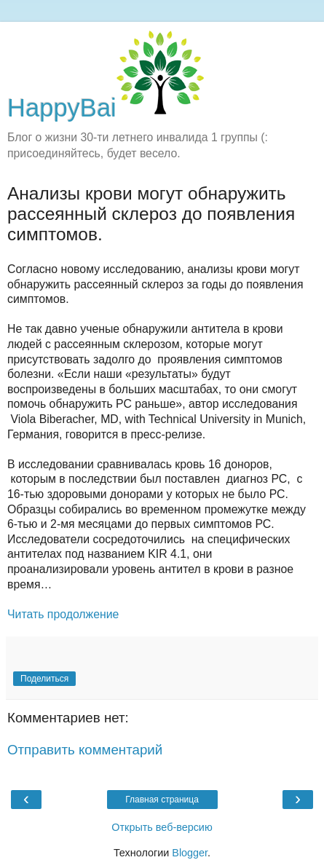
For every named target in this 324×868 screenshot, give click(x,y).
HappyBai (106, 108)
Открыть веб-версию (162, 827)
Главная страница (162, 800)
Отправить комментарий (85, 750)
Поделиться (44, 679)
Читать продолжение (65, 614)
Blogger (190, 853)
